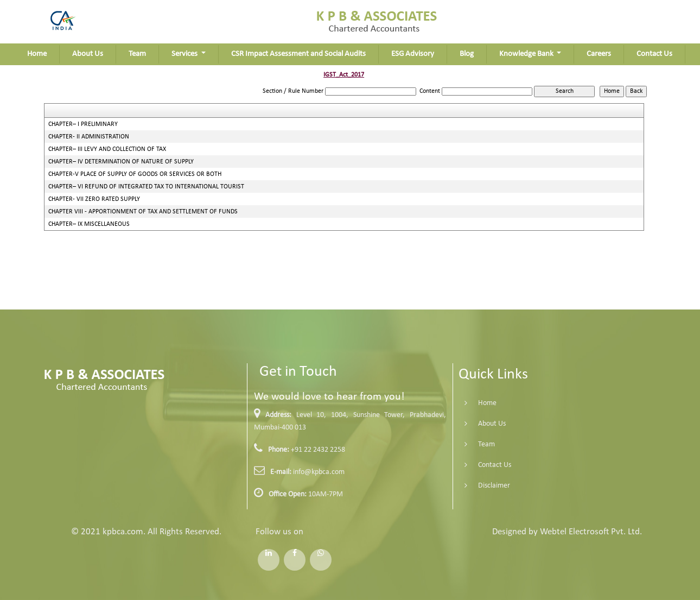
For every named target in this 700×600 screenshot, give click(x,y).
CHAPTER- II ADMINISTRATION (89, 137)
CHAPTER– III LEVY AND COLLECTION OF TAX (107, 149)
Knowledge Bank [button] (527, 54)
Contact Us (654, 54)
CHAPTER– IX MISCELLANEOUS (89, 224)
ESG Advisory (413, 54)
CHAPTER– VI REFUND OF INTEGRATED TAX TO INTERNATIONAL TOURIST (146, 187)
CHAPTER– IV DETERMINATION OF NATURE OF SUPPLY (121, 162)
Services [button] (185, 54)
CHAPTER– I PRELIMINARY (83, 124)
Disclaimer (478, 486)
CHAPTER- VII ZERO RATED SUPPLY (94, 199)
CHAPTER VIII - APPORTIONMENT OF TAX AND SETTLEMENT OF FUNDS (143, 212)
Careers (599, 54)
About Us (88, 54)
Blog (467, 54)
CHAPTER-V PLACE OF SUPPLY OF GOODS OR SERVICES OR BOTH (135, 174)
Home (37, 54)
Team (137, 54)
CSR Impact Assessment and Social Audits (298, 54)
